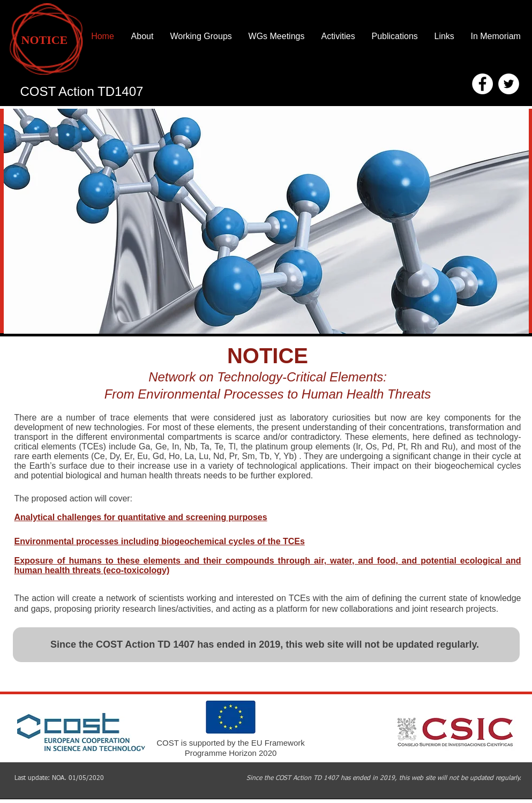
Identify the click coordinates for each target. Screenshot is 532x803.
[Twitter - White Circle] (509, 84)
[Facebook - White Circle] (482, 84)
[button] (266, 221)
